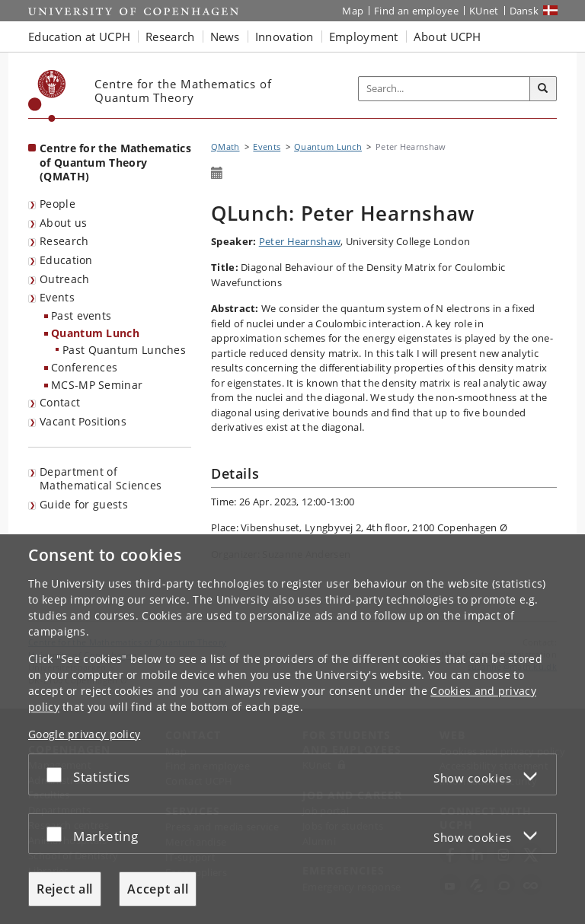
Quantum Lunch (95, 333)
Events (57, 297)
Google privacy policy (84, 734)
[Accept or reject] (58, 774)
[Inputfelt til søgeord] (444, 89)
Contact (60, 402)
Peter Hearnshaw (300, 241)
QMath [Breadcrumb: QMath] (225, 147)
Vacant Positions (83, 421)
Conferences (84, 367)
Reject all (65, 889)
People (58, 204)
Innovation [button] (285, 37)
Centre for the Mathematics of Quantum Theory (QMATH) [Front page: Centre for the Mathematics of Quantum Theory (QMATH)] (115, 162)
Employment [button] (364, 37)
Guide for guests (84, 504)
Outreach (64, 279)
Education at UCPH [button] (79, 37)
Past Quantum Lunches (124, 350)
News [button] (225, 37)
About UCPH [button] (448, 37)
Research (64, 241)
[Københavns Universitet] (47, 96)
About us (63, 223)
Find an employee (416, 11)
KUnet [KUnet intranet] (484, 11)
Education (66, 260)
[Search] (543, 89)
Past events (81, 315)
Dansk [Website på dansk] (524, 11)
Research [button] (170, 37)
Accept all (158, 889)
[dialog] (292, 729)
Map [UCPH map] (353, 11)
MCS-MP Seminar (97, 385)
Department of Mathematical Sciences (101, 479)
